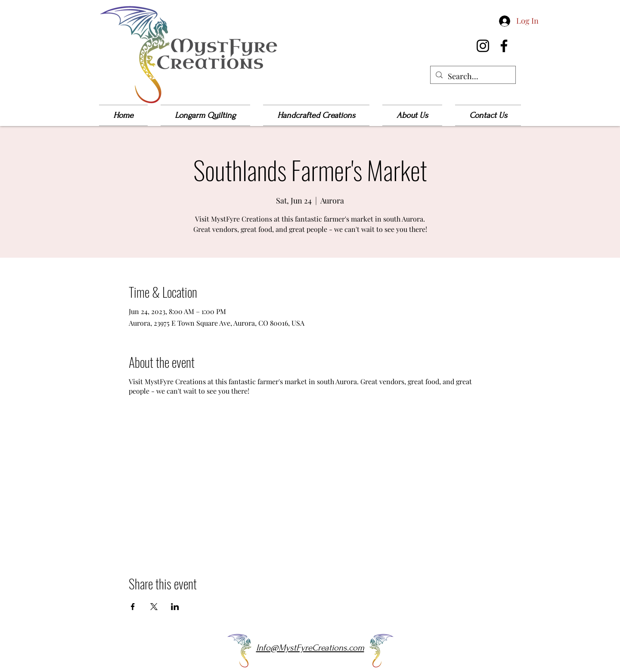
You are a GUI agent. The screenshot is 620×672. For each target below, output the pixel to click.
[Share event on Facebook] (133, 607)
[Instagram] (483, 46)
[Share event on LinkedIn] (175, 607)
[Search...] (473, 77)
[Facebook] (504, 46)
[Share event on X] (154, 607)
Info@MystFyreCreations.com (310, 648)
